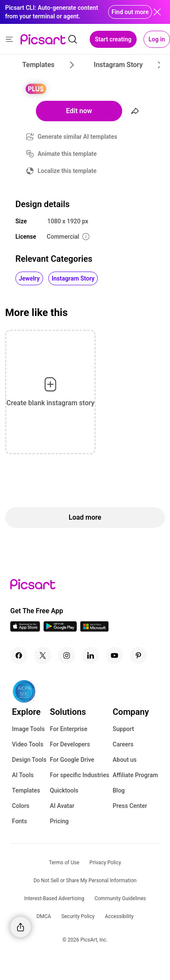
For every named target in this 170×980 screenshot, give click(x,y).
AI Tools (23, 775)
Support (123, 729)
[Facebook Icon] (19, 655)
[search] (73, 39)
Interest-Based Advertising (54, 898)
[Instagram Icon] (67, 655)
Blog (119, 790)
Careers (123, 744)
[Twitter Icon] (43, 655)
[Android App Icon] (60, 629)
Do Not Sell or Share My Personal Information (85, 881)
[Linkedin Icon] (91, 655)
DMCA (44, 916)
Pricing (59, 821)
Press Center (130, 806)
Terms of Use (64, 863)
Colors (21, 806)
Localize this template (67, 171)
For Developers (70, 744)
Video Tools (28, 744)
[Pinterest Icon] (138, 655)
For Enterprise (69, 729)
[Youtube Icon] (114, 655)
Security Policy (78, 916)
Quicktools (64, 790)
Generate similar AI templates (78, 137)
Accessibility (119, 916)
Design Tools (29, 760)
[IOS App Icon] (25, 629)
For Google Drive (72, 760)
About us (125, 760)
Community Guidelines (120, 898)
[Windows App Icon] (94, 629)
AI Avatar (62, 806)
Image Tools (28, 729)
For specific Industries (80, 775)
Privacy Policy (106, 863)
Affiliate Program (135, 775)
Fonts (19, 821)
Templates (26, 790)
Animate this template (67, 154)
